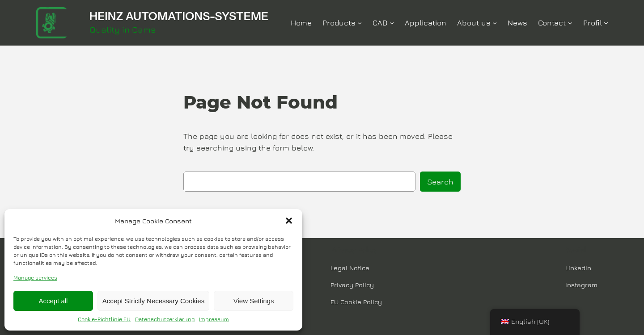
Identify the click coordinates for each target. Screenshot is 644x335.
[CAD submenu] (392, 23)
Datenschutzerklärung (165, 319)
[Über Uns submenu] (495, 23)
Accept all (53, 301)
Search (440, 182)
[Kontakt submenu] (570, 23)
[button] (289, 221)
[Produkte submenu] (360, 23)
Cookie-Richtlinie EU (104, 319)
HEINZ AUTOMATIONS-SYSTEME (179, 16)
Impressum (214, 319)
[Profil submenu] (606, 23)
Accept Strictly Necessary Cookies (153, 301)
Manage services (35, 278)
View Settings (254, 301)
